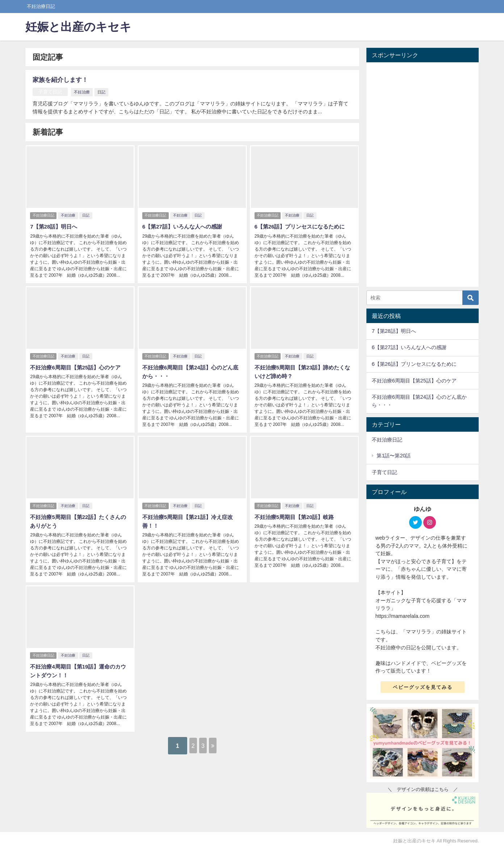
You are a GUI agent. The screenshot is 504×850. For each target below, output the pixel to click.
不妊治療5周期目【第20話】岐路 (296, 511)
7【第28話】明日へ (54, 225)
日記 (104, 92)
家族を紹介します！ (64, 79)
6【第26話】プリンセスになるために (302, 225)
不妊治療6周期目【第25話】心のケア (78, 364)
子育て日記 (52, 92)
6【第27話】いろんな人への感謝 (184, 225)
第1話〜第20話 (394, 456)
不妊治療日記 (44, 214)
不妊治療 (85, 92)
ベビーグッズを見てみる (423, 687)
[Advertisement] (423, 175)
